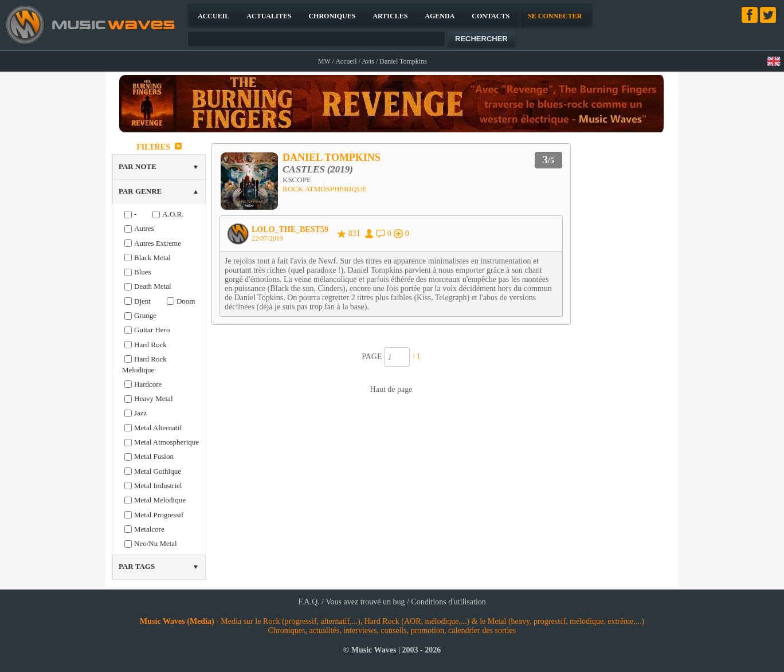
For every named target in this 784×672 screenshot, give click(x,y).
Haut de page (391, 389)
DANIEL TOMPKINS (332, 158)
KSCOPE (297, 180)
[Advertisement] (625, 312)
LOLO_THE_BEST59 (290, 229)
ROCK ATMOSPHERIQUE (325, 189)
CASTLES (304, 169)
